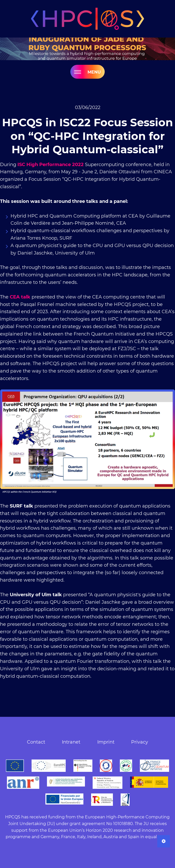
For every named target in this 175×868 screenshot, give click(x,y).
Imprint (106, 742)
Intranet (71, 742)
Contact (36, 742)
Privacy (140, 742)
